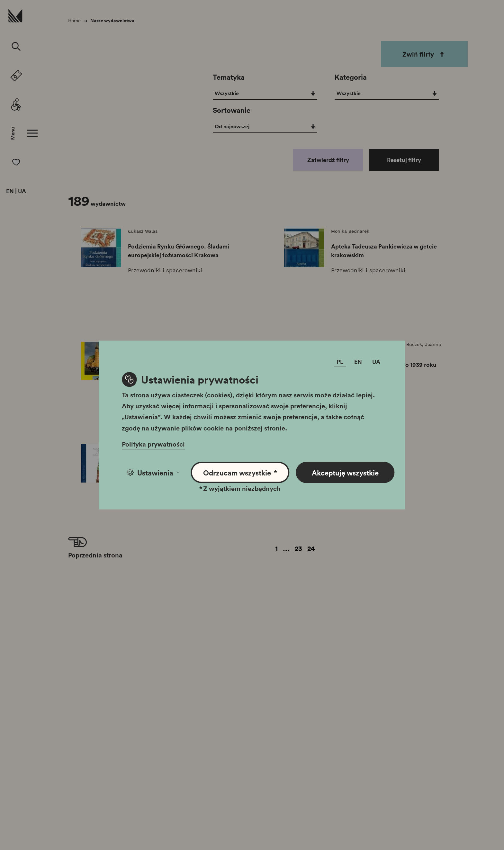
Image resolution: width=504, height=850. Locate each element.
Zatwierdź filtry (328, 160)
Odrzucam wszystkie (240, 472)
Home (74, 21)
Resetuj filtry (404, 160)
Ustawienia (153, 472)
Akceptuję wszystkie (345, 472)
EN (10, 191)
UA (22, 191)
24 (311, 548)
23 (298, 548)
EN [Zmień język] (358, 361)
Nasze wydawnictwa (112, 21)
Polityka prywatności (153, 444)
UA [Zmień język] (376, 361)
